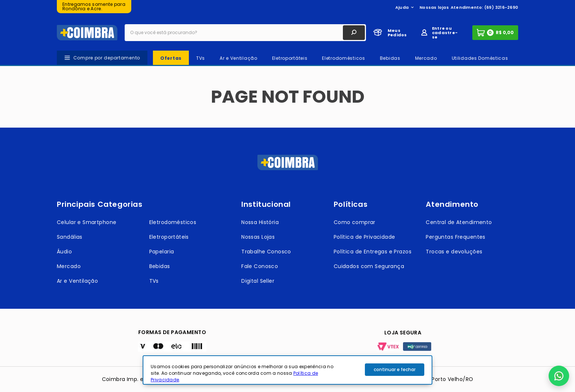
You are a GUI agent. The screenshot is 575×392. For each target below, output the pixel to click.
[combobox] (245, 33)
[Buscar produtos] (354, 33)
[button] (559, 376)
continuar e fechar (395, 369)
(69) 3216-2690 (501, 7)
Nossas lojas (434, 7)
